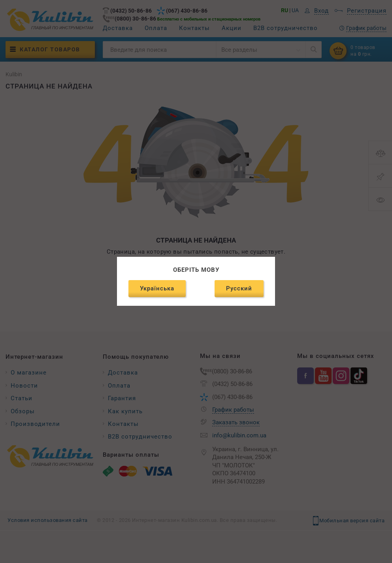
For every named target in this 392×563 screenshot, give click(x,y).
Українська (157, 288)
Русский (239, 288)
